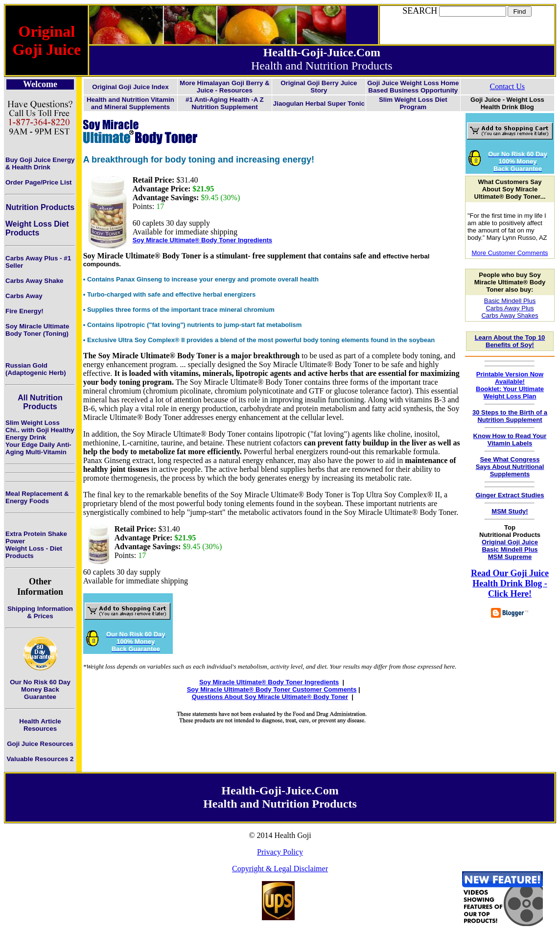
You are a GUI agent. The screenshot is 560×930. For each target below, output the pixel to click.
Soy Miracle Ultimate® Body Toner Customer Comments (272, 689)
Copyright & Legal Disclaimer (280, 869)
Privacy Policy (280, 852)
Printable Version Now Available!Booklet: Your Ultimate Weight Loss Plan (510, 385)
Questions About (218, 697)
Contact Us (507, 86)
